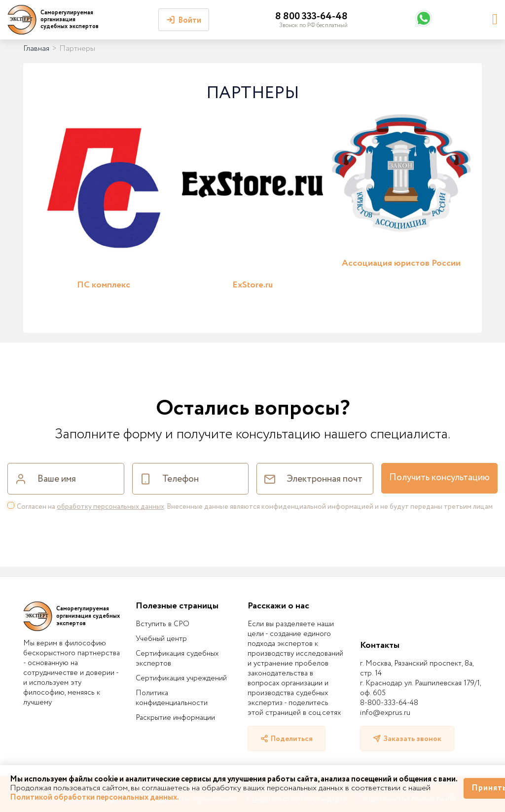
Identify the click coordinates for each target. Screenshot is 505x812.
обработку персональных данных (110, 507)
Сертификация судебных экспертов (177, 659)
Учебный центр (161, 639)
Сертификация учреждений (181, 678)
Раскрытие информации (175, 718)
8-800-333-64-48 (389, 703)
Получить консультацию (439, 478)
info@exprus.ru (385, 713)
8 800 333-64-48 (311, 17)
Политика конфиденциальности (172, 698)
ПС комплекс (104, 285)
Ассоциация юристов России (401, 263)
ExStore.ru (252, 285)
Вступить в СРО (162, 624)
